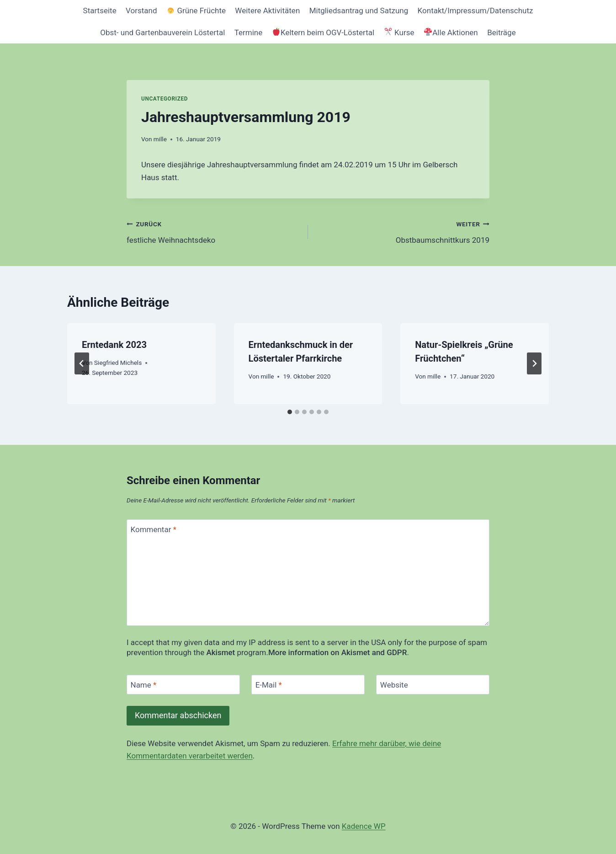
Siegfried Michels (118, 363)
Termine (249, 32)
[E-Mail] (308, 685)
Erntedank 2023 (114, 345)
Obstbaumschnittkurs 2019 (403, 231)
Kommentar (154, 529)
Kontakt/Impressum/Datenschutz (475, 11)
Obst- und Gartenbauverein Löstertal (162, 32)
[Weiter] (534, 363)
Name (144, 685)
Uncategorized (165, 99)
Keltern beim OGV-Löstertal (323, 32)
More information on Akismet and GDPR (337, 652)
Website (394, 685)
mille (160, 139)
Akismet (220, 652)
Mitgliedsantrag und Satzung (359, 11)
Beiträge (502, 32)
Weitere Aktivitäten (267, 11)
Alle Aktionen (451, 32)
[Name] (183, 685)
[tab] (290, 412)
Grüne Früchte (196, 11)
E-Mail (269, 685)
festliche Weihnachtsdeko (213, 231)
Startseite (100, 11)
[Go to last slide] (82, 363)
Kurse (399, 32)
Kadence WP (364, 826)
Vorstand (141, 11)
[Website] (433, 685)
